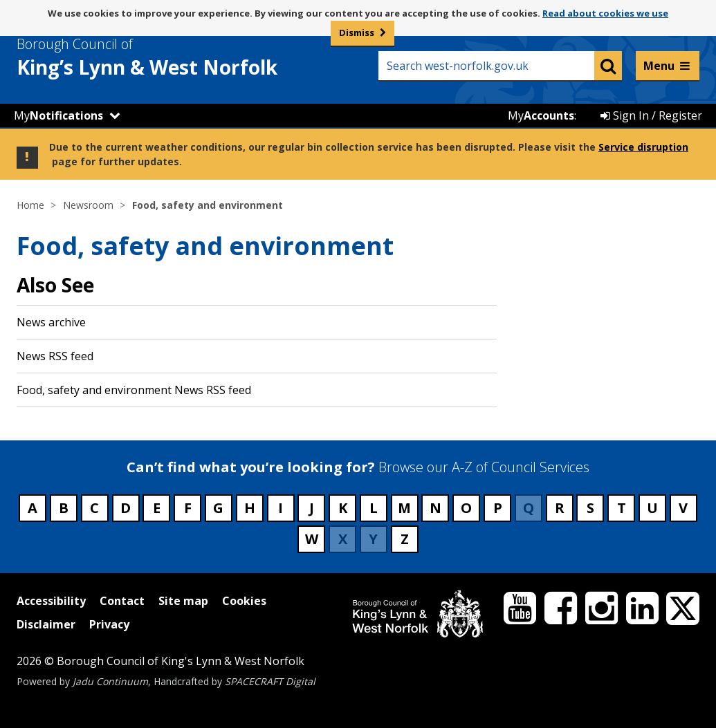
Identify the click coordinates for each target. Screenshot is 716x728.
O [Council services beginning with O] (466, 508)
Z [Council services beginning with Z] (405, 539)
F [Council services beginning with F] (188, 508)
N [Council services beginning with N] (435, 508)
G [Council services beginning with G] (218, 508)
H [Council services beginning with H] (250, 508)
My (58, 115)
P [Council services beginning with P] (498, 508)
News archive (51, 322)
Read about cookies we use (605, 13)
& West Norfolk (172, 57)
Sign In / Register (651, 115)
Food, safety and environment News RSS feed (134, 390)
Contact (122, 601)
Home (30, 205)
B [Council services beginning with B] (64, 508)
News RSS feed (55, 356)
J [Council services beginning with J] (312, 508)
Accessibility (51, 601)
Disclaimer (46, 624)
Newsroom (88, 205)
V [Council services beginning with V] (683, 508)
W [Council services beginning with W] (312, 539)
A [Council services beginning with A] (33, 508)
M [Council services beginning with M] (404, 508)
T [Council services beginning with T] (622, 508)
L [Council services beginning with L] (374, 508)
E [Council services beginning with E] (157, 508)
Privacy (109, 624)
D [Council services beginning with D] (126, 508)
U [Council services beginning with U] (652, 508)
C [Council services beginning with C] (94, 508)
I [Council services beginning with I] (281, 508)
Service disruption (643, 147)
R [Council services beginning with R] (560, 508)
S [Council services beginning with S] (590, 508)
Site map (183, 601)
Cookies (244, 601)
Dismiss (357, 32)
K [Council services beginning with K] (343, 508)
